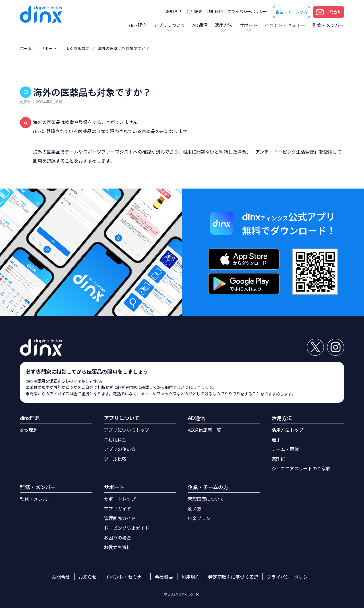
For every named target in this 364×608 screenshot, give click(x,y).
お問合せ (329, 12)
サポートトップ (120, 499)
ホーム (26, 49)
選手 (276, 440)
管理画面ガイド (120, 519)
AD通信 (200, 25)
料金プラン (199, 519)
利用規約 (215, 12)
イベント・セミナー (285, 25)
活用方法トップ (288, 430)
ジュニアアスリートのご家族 (301, 469)
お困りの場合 (117, 538)
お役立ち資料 (117, 548)
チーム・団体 (285, 449)
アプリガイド (117, 509)
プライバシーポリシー (247, 12)
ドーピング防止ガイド (127, 528)
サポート (249, 25)
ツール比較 (115, 459)
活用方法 (224, 25)
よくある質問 (77, 49)
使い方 (195, 509)
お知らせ (174, 12)
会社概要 (194, 12)
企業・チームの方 (291, 12)
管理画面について (206, 499)
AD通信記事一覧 (204, 430)
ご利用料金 (115, 440)
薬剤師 (278, 459)
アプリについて (169, 25)
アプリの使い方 (120, 449)
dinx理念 (138, 25)
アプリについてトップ (127, 430)
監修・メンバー (328, 25)
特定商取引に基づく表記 (233, 577)
